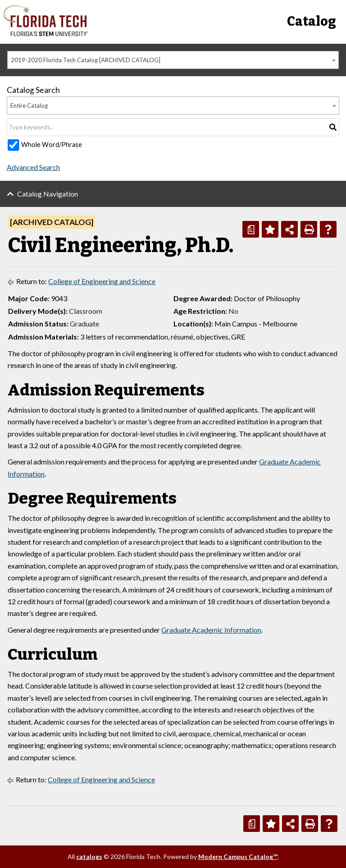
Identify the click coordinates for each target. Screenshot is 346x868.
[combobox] (173, 60)
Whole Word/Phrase (52, 145)
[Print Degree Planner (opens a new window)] (251, 229)
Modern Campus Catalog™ (238, 857)
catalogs (89, 857)
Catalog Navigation (48, 194)
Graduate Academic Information (211, 630)
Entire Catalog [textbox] (29, 106)
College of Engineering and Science (102, 281)
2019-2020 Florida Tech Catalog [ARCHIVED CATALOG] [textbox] (86, 60)
